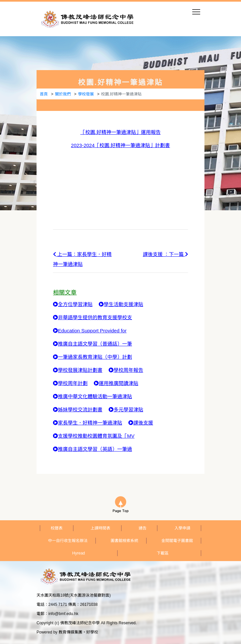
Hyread (79, 553)
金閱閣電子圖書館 (177, 541)
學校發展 (86, 94)
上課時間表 (100, 528)
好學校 (92, 632)
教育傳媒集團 (70, 632)
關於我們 (63, 94)
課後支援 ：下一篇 (165, 254)
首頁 (44, 94)
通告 (143, 528)
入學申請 (182, 528)
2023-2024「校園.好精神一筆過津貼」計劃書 (121, 145)
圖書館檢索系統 (124, 541)
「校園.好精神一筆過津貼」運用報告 (120, 132)
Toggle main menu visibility (197, 10)
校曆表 (57, 528)
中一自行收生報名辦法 (68, 541)
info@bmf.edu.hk (63, 614)
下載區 (163, 553)
